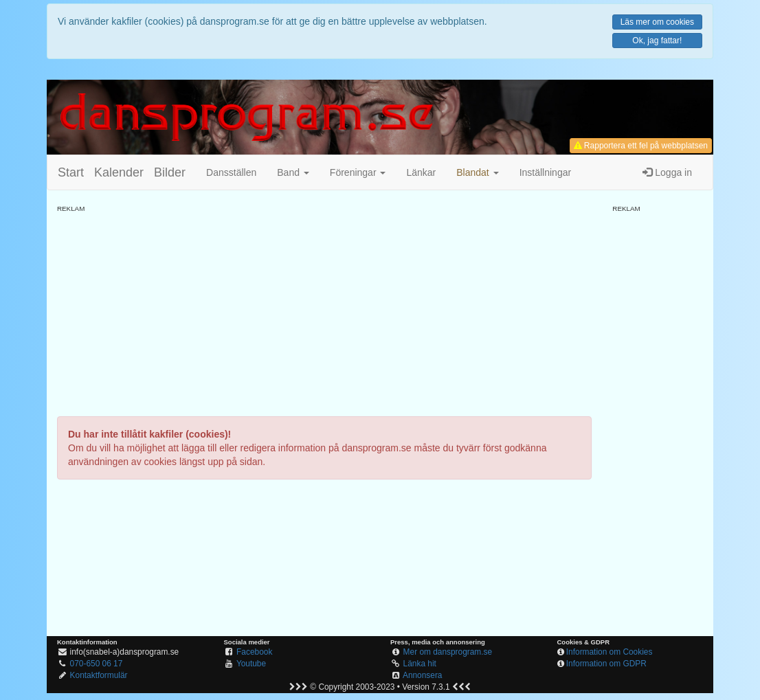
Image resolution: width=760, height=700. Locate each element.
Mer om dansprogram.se (448, 652)
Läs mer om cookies (657, 22)
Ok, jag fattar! (657, 41)
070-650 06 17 (97, 664)
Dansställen (231, 172)
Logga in (667, 172)
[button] (477, 172)
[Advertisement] (324, 310)
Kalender (119, 172)
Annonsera (423, 675)
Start (71, 172)
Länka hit (420, 664)
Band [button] (293, 172)
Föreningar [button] (358, 172)
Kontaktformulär (99, 675)
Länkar (421, 172)
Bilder (170, 172)
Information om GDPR (606, 664)
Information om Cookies (610, 652)
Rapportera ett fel (641, 146)
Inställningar (546, 172)
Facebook (254, 652)
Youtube (251, 664)
